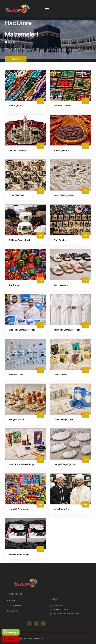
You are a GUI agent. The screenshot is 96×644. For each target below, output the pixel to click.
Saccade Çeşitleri (62, 106)
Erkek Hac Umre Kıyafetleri (22, 330)
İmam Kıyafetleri (62, 509)
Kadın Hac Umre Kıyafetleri (67, 330)
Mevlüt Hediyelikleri (63, 419)
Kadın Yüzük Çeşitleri (64, 195)
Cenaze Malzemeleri (19, 554)
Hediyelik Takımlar (17, 419)
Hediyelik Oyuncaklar (19, 509)
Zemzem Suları (16, 375)
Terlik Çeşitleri (61, 285)
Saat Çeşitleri (60, 240)
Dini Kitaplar (14, 285)
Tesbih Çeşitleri (16, 106)
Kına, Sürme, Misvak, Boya (21, 464)
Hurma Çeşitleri (61, 150)
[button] (6, 42)
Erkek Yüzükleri (16, 195)
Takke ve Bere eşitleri (19, 240)
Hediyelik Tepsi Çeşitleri (65, 464)
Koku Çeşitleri (60, 375)
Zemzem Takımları (18, 150)
